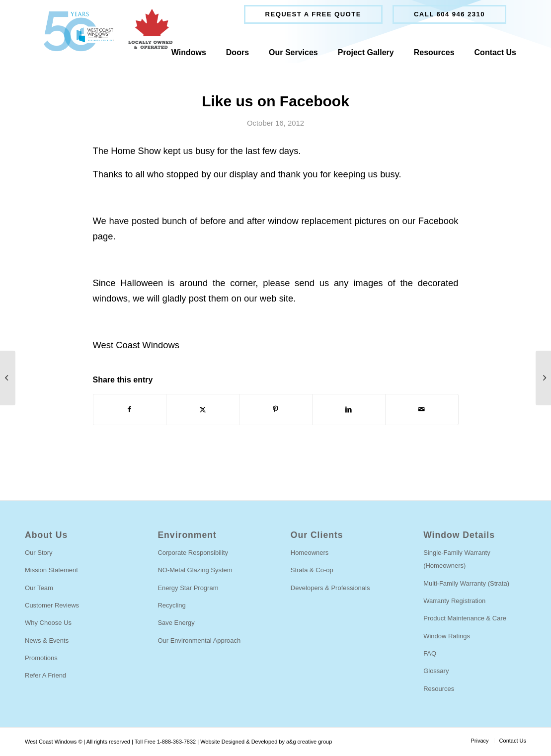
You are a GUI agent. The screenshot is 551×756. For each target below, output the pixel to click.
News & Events (47, 641)
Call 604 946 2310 (449, 14)
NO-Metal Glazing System (195, 570)
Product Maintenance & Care (465, 618)
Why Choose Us (48, 623)
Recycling (171, 605)
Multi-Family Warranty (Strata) (466, 583)
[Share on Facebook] (130, 410)
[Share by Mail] (422, 410)
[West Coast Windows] (104, 31)
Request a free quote (313, 14)
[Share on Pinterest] (276, 410)
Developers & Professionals (330, 588)
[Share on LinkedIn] (349, 410)
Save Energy (176, 623)
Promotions (41, 658)
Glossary (436, 671)
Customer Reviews (52, 605)
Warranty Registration (454, 601)
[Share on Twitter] (203, 410)
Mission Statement (51, 570)
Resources (439, 689)
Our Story (39, 553)
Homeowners (310, 553)
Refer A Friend (45, 675)
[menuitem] (313, 14)
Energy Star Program (188, 588)
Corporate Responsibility (193, 553)
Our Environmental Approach (199, 641)
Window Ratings (447, 636)
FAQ (430, 653)
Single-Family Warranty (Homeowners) (457, 559)
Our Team (39, 588)
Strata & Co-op (312, 570)
